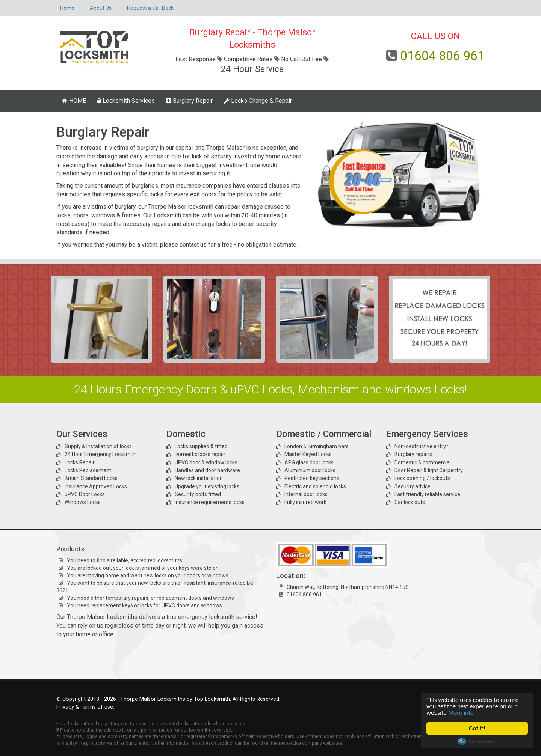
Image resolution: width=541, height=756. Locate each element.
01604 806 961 (442, 56)
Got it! (477, 728)
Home (67, 8)
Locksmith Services (126, 101)
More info (461, 713)
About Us (101, 8)
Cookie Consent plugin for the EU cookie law (477, 741)
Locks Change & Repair (258, 101)
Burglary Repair (189, 101)
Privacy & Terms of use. (85, 707)
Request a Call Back (150, 8)
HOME (74, 101)
